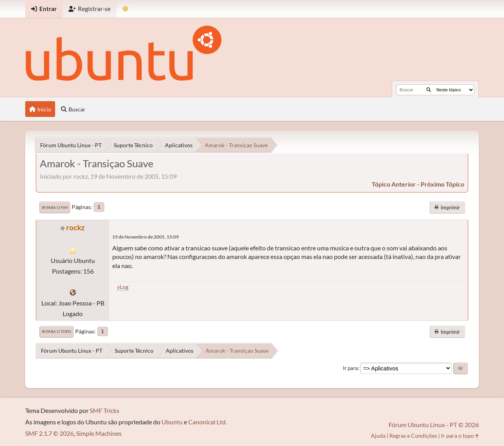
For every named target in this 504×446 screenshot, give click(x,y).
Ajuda (378, 436)
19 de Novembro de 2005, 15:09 (145, 237)
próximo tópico (442, 184)
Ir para (350, 368)
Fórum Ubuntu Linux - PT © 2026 (434, 425)
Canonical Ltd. (208, 422)
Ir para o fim (55, 207)
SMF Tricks (105, 410)
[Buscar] (429, 90)
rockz (75, 227)
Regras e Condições (413, 436)
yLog (123, 287)
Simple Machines (99, 433)
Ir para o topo (57, 331)
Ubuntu (172, 422)
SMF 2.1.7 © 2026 (49, 433)
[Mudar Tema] (125, 9)
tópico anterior (394, 184)
